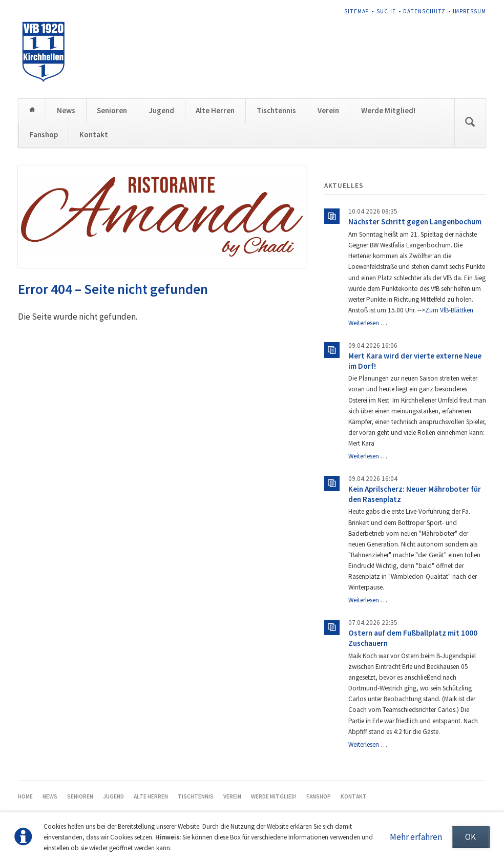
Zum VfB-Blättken (449, 310)
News (66, 110)
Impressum (469, 11)
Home (32, 110)
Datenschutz (424, 11)
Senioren (112, 110)
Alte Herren (215, 110)
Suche (386, 11)
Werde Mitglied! (388, 110)
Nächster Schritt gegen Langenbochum (415, 222)
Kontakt (94, 134)
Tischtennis (276, 110)
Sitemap (357, 11)
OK (470, 837)
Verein (328, 110)
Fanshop (44, 134)
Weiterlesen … (368, 323)
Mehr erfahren (416, 837)
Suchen (470, 123)
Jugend (162, 110)
